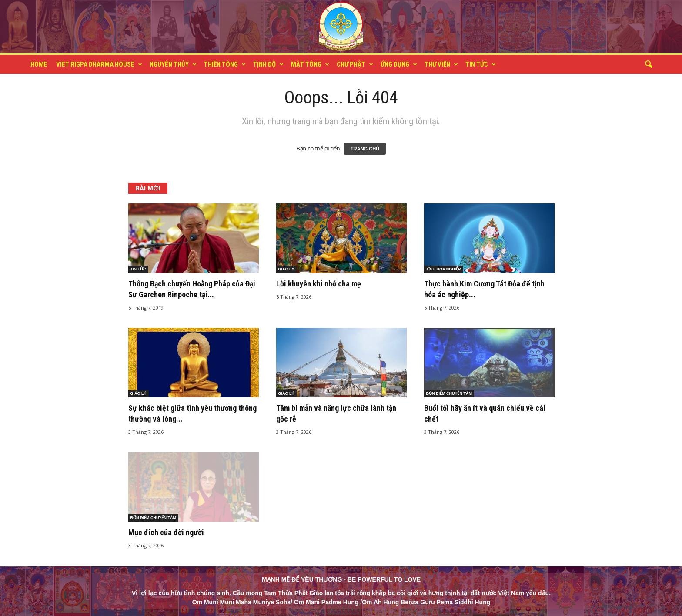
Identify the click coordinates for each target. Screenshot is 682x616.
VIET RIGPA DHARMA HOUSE (99, 64)
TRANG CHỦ (365, 149)
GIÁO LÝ (286, 269)
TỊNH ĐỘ (268, 64)
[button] (649, 65)
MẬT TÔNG (310, 64)
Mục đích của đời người (166, 532)
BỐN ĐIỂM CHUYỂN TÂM (449, 393)
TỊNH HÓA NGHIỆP (444, 269)
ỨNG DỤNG (399, 64)
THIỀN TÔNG (225, 64)
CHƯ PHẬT (355, 64)
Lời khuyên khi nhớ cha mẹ (319, 284)
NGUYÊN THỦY (173, 64)
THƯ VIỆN (441, 64)
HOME (39, 64)
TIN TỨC (481, 64)
